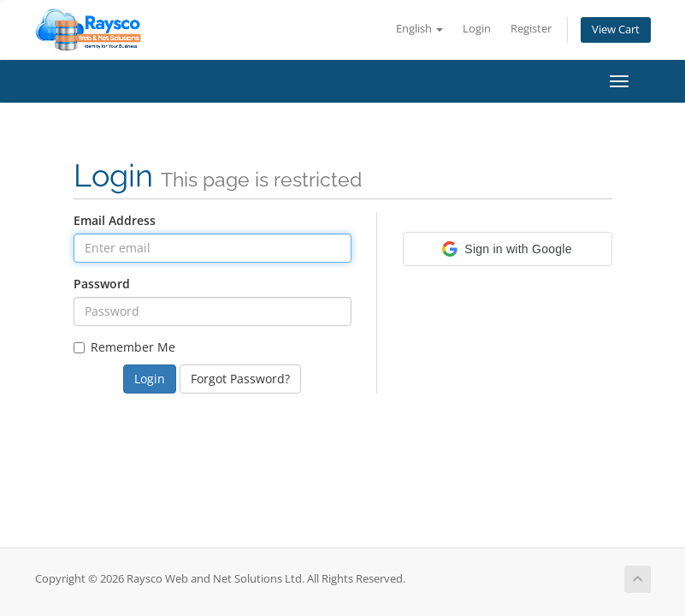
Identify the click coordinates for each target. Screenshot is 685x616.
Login (477, 29)
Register (531, 29)
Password (102, 284)
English (419, 29)
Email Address (115, 220)
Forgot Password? (240, 379)
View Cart (616, 30)
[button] (508, 249)
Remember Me (124, 347)
